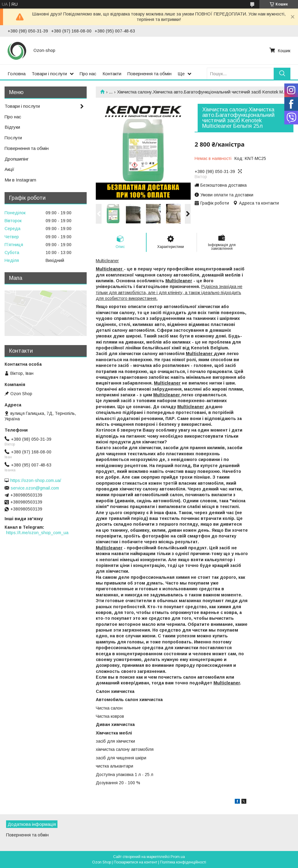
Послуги (13, 138)
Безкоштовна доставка (223, 185)
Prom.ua (178, 857)
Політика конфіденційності (183, 862)
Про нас (88, 74)
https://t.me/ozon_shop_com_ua (37, 533)
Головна (17, 74)
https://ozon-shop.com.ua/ (36, 480)
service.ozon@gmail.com (35, 488)
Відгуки (12, 127)
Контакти (112, 74)
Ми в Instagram (20, 180)
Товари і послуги (49, 74)
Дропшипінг (17, 159)
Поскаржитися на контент (135, 862)
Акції (9, 169)
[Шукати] (282, 74)
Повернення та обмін (149, 74)
